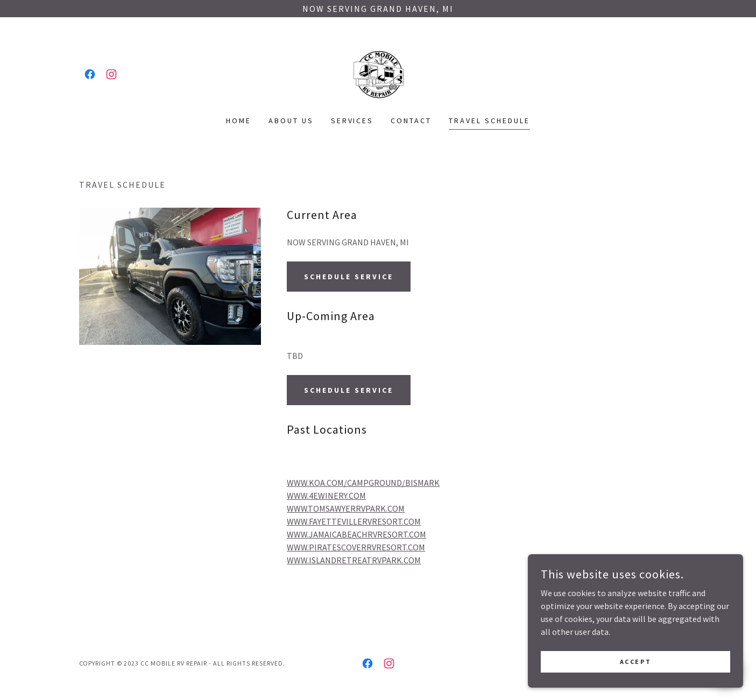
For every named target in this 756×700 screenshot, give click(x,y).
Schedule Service (349, 277)
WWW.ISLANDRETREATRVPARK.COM (354, 560)
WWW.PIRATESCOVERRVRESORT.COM (356, 547)
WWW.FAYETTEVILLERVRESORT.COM (354, 521)
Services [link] (352, 121)
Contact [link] (411, 121)
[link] (90, 74)
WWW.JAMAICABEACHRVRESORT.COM (356, 534)
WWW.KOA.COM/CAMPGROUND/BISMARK (363, 483)
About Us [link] (291, 121)
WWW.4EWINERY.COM (326, 496)
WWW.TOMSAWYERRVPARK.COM (346, 508)
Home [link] (239, 121)
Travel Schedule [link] (489, 121)
